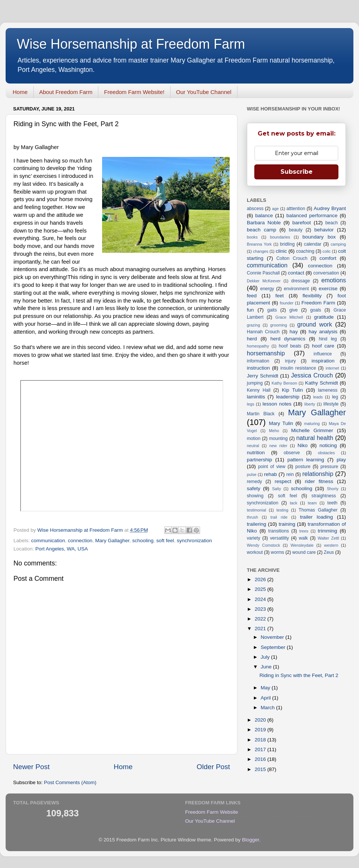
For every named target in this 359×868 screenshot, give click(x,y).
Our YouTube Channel (204, 92)
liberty (310, 404)
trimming (328, 531)
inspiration (323, 361)
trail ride (279, 517)
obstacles (326, 453)
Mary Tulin (281, 423)
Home (20, 92)
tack (294, 503)
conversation (326, 273)
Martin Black (261, 414)
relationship (318, 474)
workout (255, 552)
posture (303, 467)
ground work (315, 324)
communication (48, 541)
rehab (271, 474)
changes (261, 251)
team (312, 503)
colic (327, 251)
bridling (287, 244)
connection (80, 541)
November (273, 637)
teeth (332, 503)
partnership (260, 460)
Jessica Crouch (312, 375)
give (294, 310)
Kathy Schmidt (322, 383)
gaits (272, 310)
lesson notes (277, 404)
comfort (328, 258)
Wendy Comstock (263, 545)
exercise (328, 289)
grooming (279, 325)
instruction (258, 368)
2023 (261, 609)
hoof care (323, 346)
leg (335, 397)
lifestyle (331, 404)
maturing (312, 424)
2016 (261, 759)
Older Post (213, 767)
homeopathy (258, 346)
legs (251, 404)
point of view (272, 467)
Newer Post (31, 767)
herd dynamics (288, 339)
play (341, 460)
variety (254, 538)
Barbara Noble (264, 223)
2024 (261, 599)
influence (323, 354)
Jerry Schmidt (263, 376)
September (274, 647)
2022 (261, 619)
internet (332, 368)
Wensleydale (302, 545)
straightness (324, 496)
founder (287, 303)
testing (282, 510)
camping (338, 244)
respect (283, 481)
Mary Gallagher (112, 541)
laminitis (256, 397)
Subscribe (297, 172)
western (331, 545)
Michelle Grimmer (312, 430)
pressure (329, 467)
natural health (315, 438)
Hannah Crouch (263, 332)
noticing (328, 445)
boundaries (280, 237)
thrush (252, 517)
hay (294, 332)
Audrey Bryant (330, 208)
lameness (328, 390)
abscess (255, 209)
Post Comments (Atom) (70, 782)
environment (296, 289)
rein (290, 474)
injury (290, 361)
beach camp (262, 230)
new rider (278, 446)
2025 (261, 589)
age (275, 209)
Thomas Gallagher (318, 510)
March (268, 708)
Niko (302, 445)
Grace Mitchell (289, 317)
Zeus (329, 552)
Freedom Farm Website (212, 812)
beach (332, 223)
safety (254, 488)
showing (255, 496)
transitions (278, 531)
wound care (304, 552)
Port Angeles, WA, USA (62, 549)
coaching (305, 251)
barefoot (302, 223)
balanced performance (312, 216)
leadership (288, 397)
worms (277, 552)
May (266, 688)
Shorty (333, 489)
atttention (296, 209)
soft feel (165, 541)
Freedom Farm (318, 303)
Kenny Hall (259, 390)
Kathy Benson (284, 383)
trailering (257, 524)
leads (318, 397)
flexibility (312, 296)
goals (315, 310)
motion (254, 438)
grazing (253, 325)
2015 (261, 769)
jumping (255, 383)
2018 (261, 740)
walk (303, 538)
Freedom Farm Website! (134, 92)
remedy (254, 482)
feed (252, 296)
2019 (261, 730)
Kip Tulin (292, 390)
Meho (274, 431)
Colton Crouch (292, 258)
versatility (280, 538)
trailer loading (316, 517)
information (258, 361)
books (252, 237)
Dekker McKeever (264, 281)
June (267, 667)
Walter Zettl (328, 538)
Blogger (251, 840)
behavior (324, 230)
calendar (313, 244)
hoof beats (290, 346)
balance (264, 216)
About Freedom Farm (66, 92)
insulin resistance (298, 368)
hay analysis (323, 332)
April (266, 698)
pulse (252, 474)
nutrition (256, 453)
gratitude (324, 317)
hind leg (328, 339)
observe (292, 453)
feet (280, 296)
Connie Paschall (263, 273)
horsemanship (266, 353)
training (287, 524)
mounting (278, 438)
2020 (261, 720)
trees (304, 531)
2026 (261, 579)
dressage (301, 281)
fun (250, 310)
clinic (281, 251)
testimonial (257, 510)
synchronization (194, 541)
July (266, 657)
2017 (261, 749)
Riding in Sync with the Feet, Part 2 (299, 675)
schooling (143, 541)
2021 (261, 629)
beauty (295, 230)
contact (296, 273)
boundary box (319, 237)
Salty (276, 489)
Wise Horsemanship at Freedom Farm (131, 44)
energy (267, 289)
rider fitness (319, 481)
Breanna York (259, 244)
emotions (334, 280)
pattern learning (306, 460)
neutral (253, 446)
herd (252, 339)
